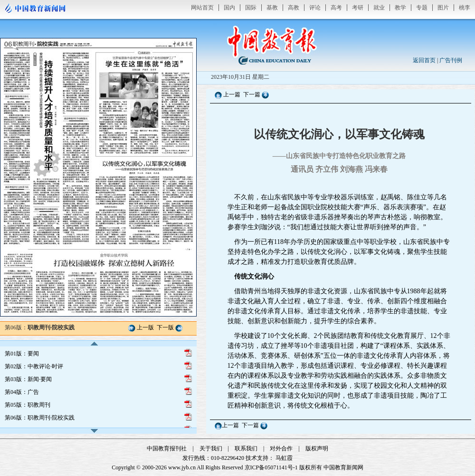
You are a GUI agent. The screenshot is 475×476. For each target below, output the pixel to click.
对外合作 (281, 448)
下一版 (165, 327)
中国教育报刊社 (167, 448)
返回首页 (424, 60)
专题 (422, 8)
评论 (315, 8)
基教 (272, 8)
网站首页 (202, 8)
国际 (251, 8)
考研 (358, 8)
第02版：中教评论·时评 (34, 366)
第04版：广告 (22, 392)
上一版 (145, 327)
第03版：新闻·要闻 (28, 379)
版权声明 (317, 448)
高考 (336, 8)
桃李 (465, 8)
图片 (443, 8)
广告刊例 (451, 60)
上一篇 (232, 94)
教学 (400, 8)
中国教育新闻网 (343, 467)
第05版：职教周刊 (28, 405)
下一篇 (252, 94)
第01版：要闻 (22, 354)
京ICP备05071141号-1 (271, 467)
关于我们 (211, 448)
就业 (379, 8)
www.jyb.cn (182, 467)
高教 (294, 8)
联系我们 (246, 448)
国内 (229, 8)
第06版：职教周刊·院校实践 (40, 418)
